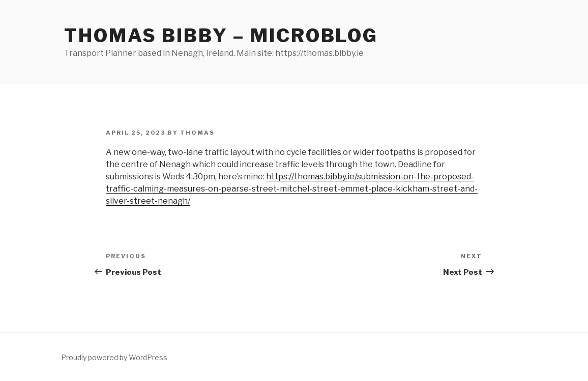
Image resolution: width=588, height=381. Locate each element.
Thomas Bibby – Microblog (221, 36)
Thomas (197, 133)
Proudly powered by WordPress (114, 357)
